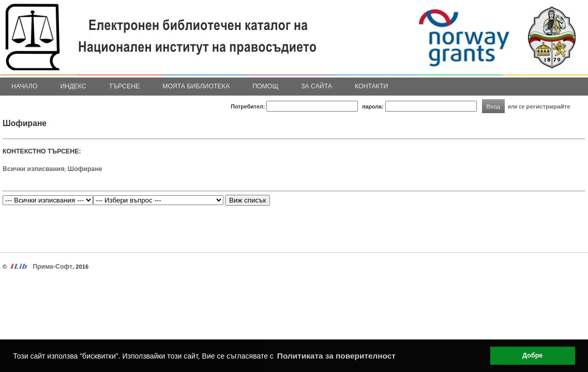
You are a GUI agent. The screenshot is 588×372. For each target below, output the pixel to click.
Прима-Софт (52, 267)
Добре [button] (532, 355)
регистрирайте (548, 106)
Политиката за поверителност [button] (336, 356)
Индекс (73, 86)
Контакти (371, 86)
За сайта (316, 86)
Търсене (125, 86)
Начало (25, 86)
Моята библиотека (196, 86)
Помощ (265, 86)
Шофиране (85, 169)
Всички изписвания (34, 169)
